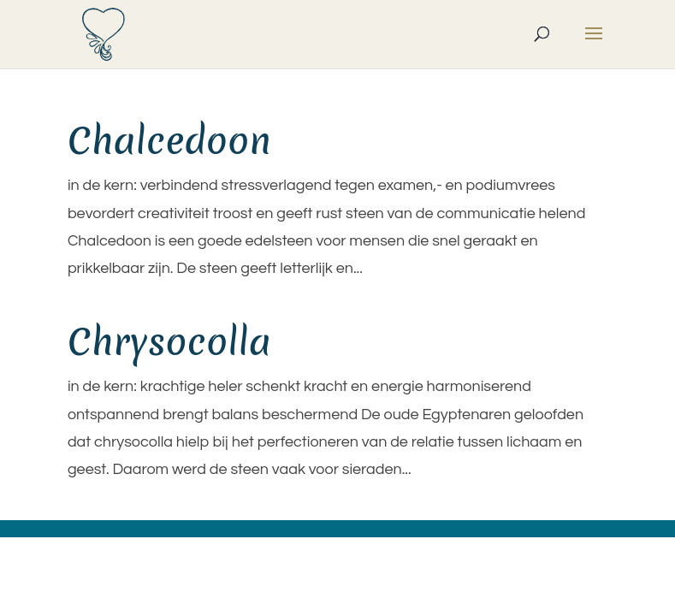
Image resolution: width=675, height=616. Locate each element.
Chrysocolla (169, 342)
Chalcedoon (169, 141)
